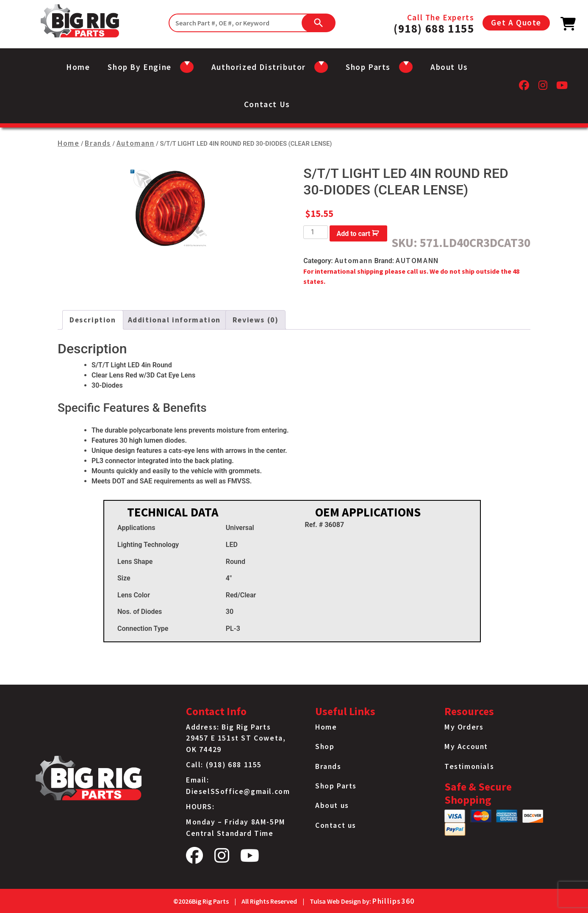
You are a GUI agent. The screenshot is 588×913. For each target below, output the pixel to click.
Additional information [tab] (174, 320)
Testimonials (469, 766)
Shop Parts (336, 786)
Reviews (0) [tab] (256, 320)
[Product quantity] (316, 232)
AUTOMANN (417, 261)
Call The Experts (434, 23)
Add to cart (353, 234)
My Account (466, 746)
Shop (325, 746)
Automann (136, 143)
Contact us (267, 104)
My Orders (464, 727)
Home (78, 67)
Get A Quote (516, 22)
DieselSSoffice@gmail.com (238, 791)
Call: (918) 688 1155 (224, 765)
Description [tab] (93, 320)
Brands (98, 143)
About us (449, 67)
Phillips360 (394, 901)
